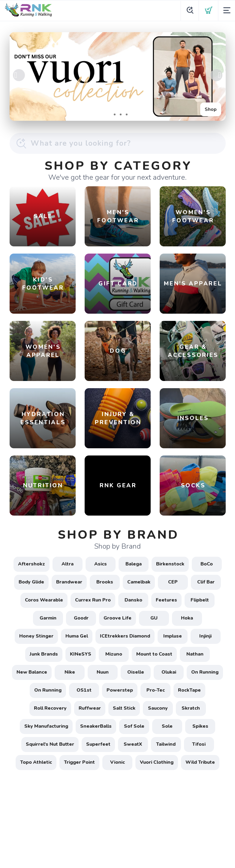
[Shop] (118, 76)
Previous (19, 75)
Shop (211, 109)
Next (216, 75)
